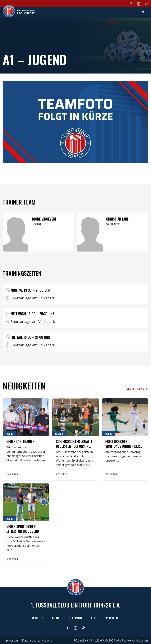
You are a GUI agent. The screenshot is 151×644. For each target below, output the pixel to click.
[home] (19, 11)
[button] (143, 12)
